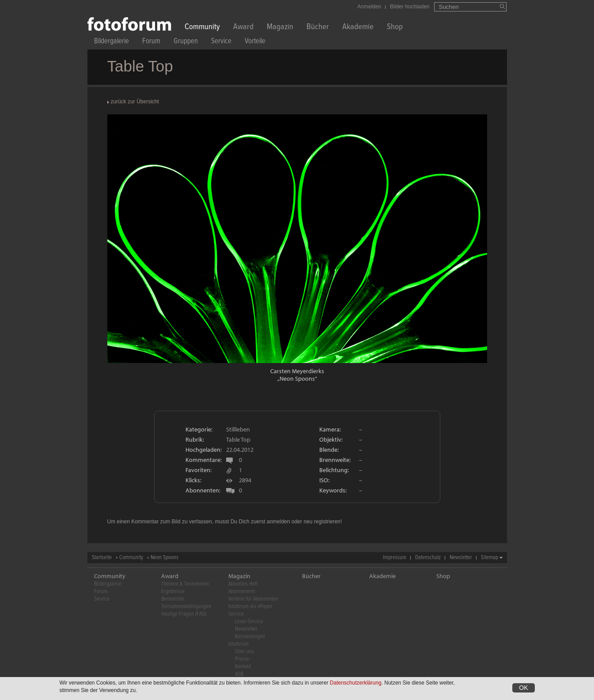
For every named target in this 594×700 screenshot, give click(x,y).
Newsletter (461, 558)
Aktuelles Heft (243, 584)
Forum (151, 42)
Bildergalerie (112, 42)
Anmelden (369, 7)
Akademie (358, 28)
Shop (395, 28)
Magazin (280, 28)
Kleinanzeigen (250, 637)
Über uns (244, 652)
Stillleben (238, 429)
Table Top (238, 439)
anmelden (278, 522)
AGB (239, 674)
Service (221, 42)
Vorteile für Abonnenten (253, 599)
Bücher (318, 28)
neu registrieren (322, 522)
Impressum (395, 558)
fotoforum (238, 644)
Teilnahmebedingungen (186, 607)
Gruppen (186, 42)
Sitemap (490, 558)
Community (202, 28)
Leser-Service (249, 622)
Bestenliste (173, 599)
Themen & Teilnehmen (185, 584)
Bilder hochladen (410, 7)
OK (523, 689)
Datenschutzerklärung (356, 684)
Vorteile (255, 42)
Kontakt (243, 667)
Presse (242, 659)
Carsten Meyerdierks (297, 371)
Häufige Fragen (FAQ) (184, 614)
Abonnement (242, 592)
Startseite (102, 558)
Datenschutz (428, 558)
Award (243, 28)
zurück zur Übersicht (135, 102)
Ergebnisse (173, 592)
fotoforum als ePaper (250, 607)
